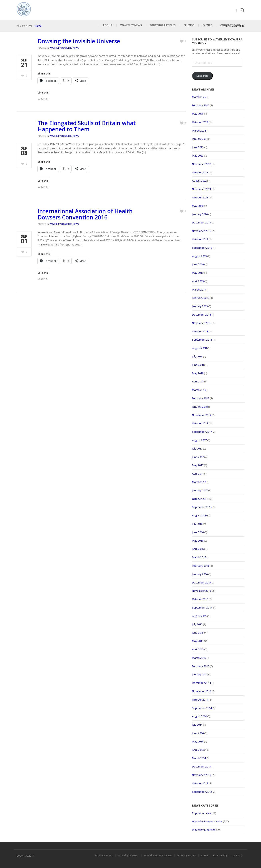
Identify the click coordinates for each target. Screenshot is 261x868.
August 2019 (199, 256)
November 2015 (202, 591)
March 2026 (199, 97)
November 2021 (202, 189)
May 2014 (198, 741)
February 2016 (201, 566)
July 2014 (197, 725)
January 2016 (200, 574)
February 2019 (201, 298)
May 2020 (198, 206)
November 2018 (202, 323)
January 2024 (200, 139)
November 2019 (202, 231)
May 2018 (198, 373)
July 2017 (197, 449)
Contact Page (230, 25)
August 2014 (199, 716)
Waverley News (131, 25)
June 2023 (198, 147)
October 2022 (200, 172)
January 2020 (200, 214)
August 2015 (199, 616)
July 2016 (197, 524)
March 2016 (199, 557)
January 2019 (200, 306)
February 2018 (201, 398)
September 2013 (202, 792)
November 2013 (202, 775)
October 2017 (200, 423)
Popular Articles (202, 813)
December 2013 (201, 766)
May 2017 (198, 465)
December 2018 (201, 315)
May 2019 (198, 273)
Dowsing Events (104, 855)
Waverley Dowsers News (64, 48)
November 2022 (202, 164)
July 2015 (197, 624)
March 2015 (199, 658)
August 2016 (199, 515)
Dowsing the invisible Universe (79, 41)
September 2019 (202, 248)
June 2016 (198, 532)
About (108, 25)
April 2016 (198, 549)
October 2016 (200, 499)
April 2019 (198, 281)
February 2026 (201, 105)
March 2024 (199, 131)
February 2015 (201, 666)
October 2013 (200, 783)
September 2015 (202, 607)
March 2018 (199, 390)
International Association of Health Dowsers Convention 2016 (85, 214)
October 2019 (200, 239)
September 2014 (202, 708)
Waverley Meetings (204, 830)
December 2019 (201, 222)
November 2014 (202, 691)
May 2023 (198, 156)
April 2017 (198, 474)
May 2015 (198, 641)
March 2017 (199, 482)
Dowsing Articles (163, 25)
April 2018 (198, 381)
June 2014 (198, 733)
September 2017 (202, 432)
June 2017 (198, 457)
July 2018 (197, 356)
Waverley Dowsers (128, 855)
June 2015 (198, 633)
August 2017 (199, 440)
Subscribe (202, 76)
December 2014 (201, 683)
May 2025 (198, 114)
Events (207, 25)
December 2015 (201, 582)
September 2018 (202, 340)
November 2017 (202, 415)
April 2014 (198, 750)
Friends (189, 25)
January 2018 (200, 407)
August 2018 (199, 348)
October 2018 (200, 331)
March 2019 (199, 290)
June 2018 (198, 365)
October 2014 (200, 700)
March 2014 (199, 758)
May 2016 (198, 541)
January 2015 (200, 674)
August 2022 (199, 181)
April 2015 (198, 649)
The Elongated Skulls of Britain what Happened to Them (87, 126)
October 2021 (200, 197)
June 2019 (198, 264)
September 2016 (202, 507)
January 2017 (200, 490)
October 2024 (200, 122)
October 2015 (200, 599)
